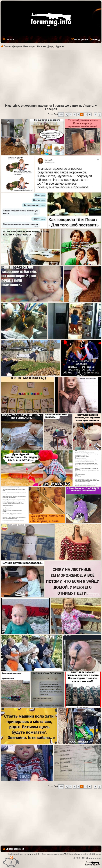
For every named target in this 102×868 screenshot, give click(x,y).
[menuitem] (94, 40)
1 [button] (71, 114)
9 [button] (96, 114)
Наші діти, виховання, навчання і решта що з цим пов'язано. (50, 106)
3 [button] (78, 114)
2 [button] (74, 114)
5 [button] (86, 114)
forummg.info (33, 854)
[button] (61, 114)
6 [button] (90, 114)
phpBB (63, 854)
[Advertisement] (51, 77)
